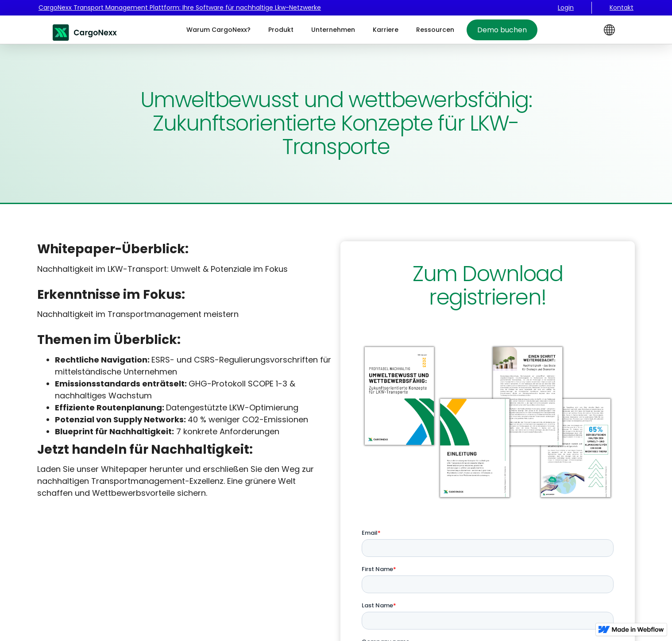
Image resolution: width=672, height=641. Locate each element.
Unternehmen (333, 30)
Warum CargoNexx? (218, 30)
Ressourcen (435, 30)
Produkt (281, 30)
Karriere (386, 30)
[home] (86, 30)
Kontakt (622, 8)
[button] (609, 30)
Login (566, 8)
